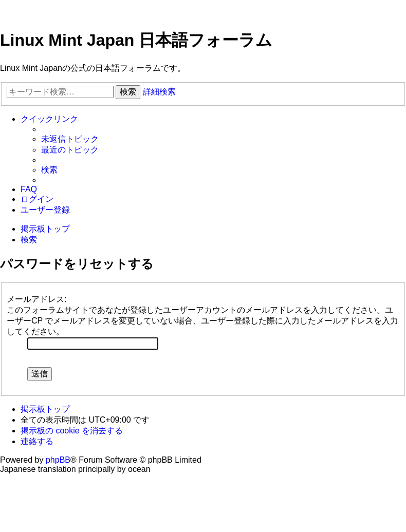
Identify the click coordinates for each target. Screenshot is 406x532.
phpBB (58, 460)
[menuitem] (70, 139)
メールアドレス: (36, 299)
